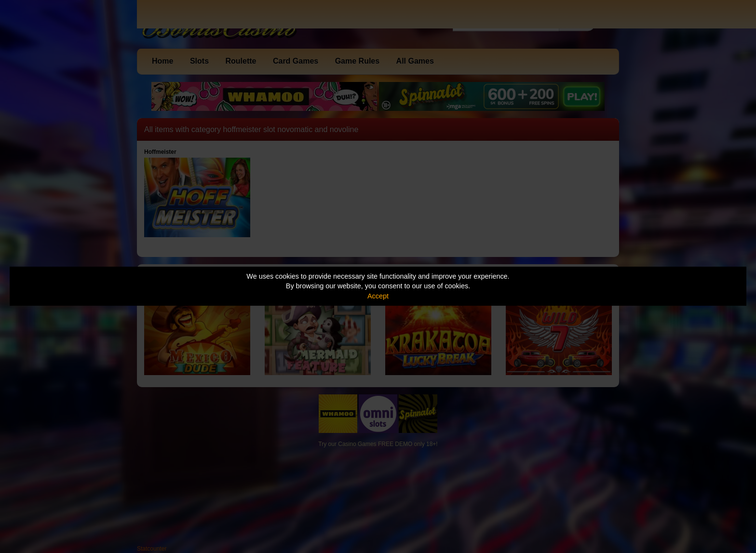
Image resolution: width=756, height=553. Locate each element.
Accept (378, 296)
